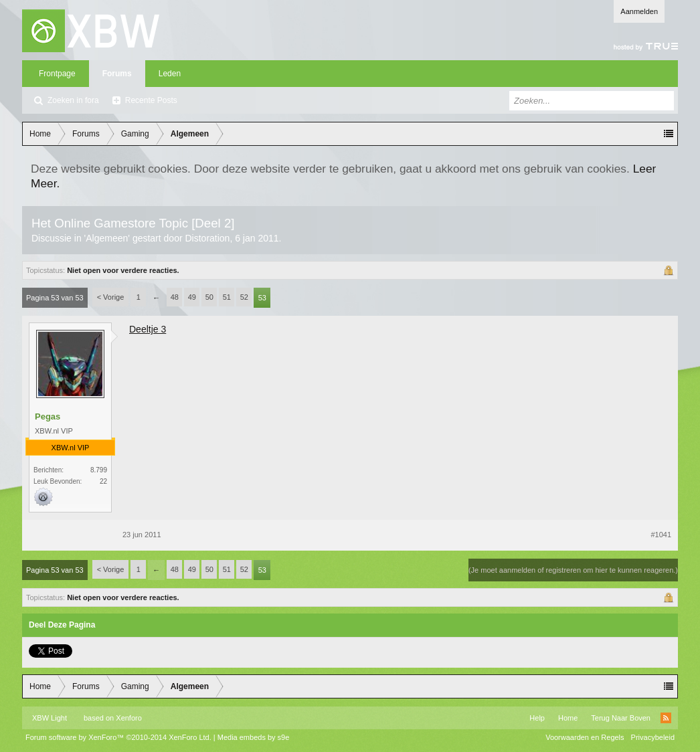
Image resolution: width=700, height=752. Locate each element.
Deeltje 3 (148, 329)
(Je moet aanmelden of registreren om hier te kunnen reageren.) (573, 570)
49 (192, 297)
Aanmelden (639, 11)
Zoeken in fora (73, 100)
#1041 (661, 535)
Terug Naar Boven (621, 718)
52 (244, 297)
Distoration (207, 238)
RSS (666, 718)
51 (227, 297)
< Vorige (111, 297)
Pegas (48, 416)
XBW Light (50, 718)
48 (175, 297)
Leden (170, 74)
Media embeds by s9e (254, 737)
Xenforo (129, 718)
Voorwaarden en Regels (585, 737)
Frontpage (57, 74)
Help (537, 718)
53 (262, 298)
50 (209, 297)
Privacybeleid (653, 737)
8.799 (99, 470)
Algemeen (107, 238)
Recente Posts (151, 100)
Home (568, 718)
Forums (117, 74)
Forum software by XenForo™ (118, 737)
